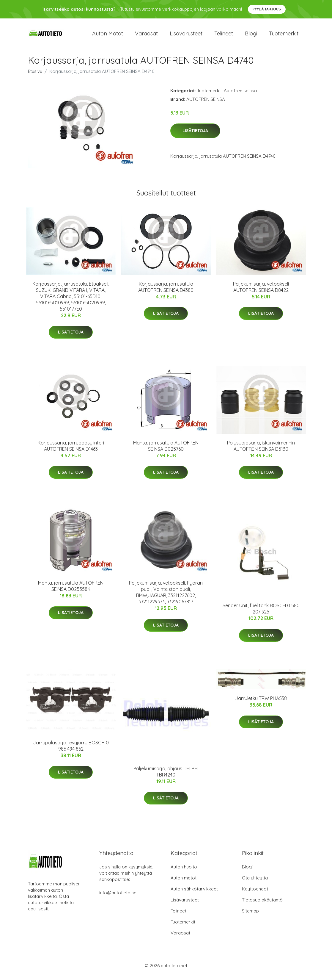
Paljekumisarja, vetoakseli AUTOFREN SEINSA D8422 (261, 291)
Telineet (224, 36)
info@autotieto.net (119, 897)
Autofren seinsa (240, 95)
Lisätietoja (195, 135)
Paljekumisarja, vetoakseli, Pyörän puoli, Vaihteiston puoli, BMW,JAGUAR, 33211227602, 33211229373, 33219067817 (166, 596)
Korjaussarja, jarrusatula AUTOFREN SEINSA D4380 (166, 291)
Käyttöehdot (255, 893)
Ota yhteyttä (255, 882)
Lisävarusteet (186, 36)
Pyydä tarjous (267, 9)
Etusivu (35, 75)
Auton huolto (184, 871)
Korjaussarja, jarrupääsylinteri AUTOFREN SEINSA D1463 (71, 450)
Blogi (251, 36)
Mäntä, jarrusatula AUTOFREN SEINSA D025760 (166, 450)
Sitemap (250, 915)
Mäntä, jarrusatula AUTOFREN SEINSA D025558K (71, 590)
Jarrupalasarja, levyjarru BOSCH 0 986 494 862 (71, 750)
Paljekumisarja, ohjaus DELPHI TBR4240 (166, 776)
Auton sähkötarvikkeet (194, 893)
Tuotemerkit (284, 36)
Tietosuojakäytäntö (262, 904)
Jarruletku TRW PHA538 (261, 703)
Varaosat (146, 36)
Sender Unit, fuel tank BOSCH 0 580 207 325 (261, 613)
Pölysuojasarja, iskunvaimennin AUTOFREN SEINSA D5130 (261, 450)
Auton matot (108, 36)
